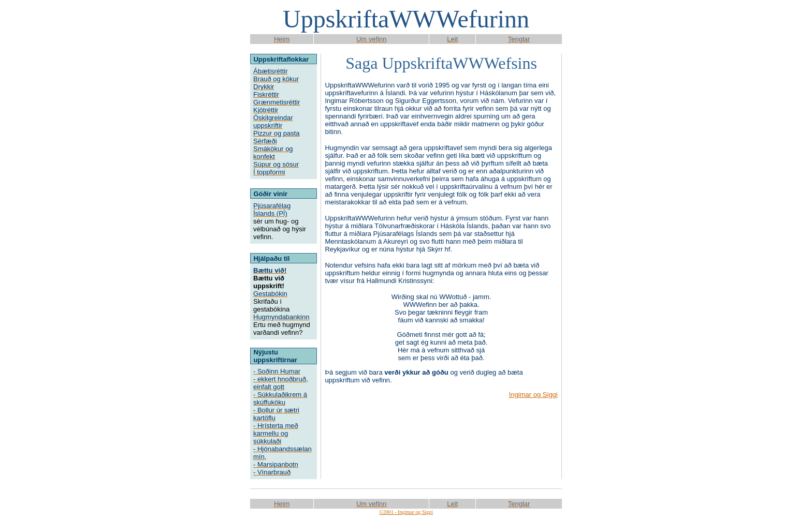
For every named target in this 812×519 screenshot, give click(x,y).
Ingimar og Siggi (533, 395)
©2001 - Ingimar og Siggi (406, 512)
